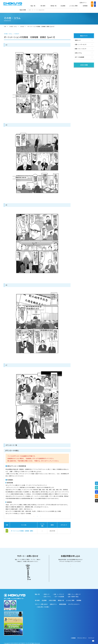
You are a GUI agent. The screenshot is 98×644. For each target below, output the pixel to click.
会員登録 (22, 518)
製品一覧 (33, 6)
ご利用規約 (73, 637)
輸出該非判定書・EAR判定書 (70, 570)
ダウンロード (64, 534)
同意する (37, 518)
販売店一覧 (49, 6)
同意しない (52, 518)
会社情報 (57, 6)
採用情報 (76, 6)
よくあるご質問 (66, 6)
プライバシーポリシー (82, 637)
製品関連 (77, 69)
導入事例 (40, 6)
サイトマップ (91, 637)
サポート (77, 78)
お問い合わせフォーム (28, 576)
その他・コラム (79, 74)
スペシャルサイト (79, 82)
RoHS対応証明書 (70, 576)
